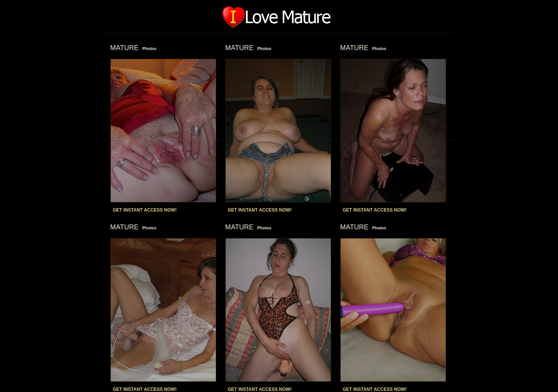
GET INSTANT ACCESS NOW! (145, 210)
